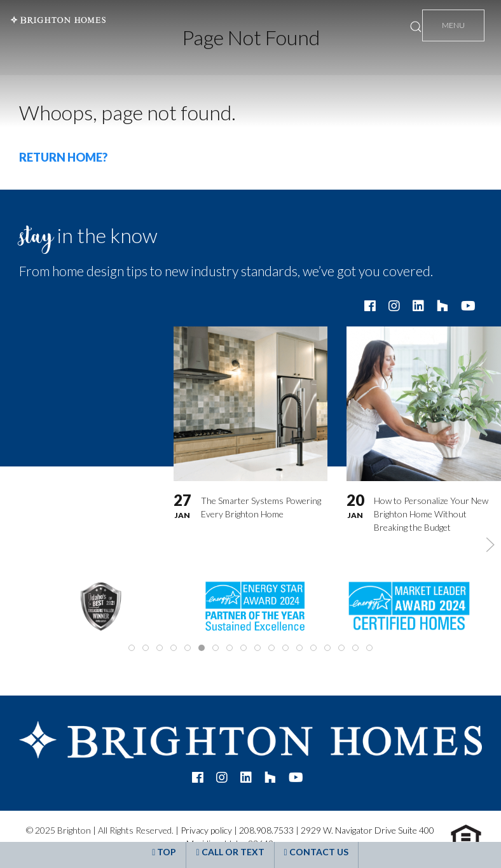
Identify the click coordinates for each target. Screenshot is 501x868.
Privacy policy (206, 830)
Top (164, 852)
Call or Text (230, 852)
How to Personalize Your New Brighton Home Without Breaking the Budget (431, 514)
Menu (453, 25)
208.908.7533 (266, 830)
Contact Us (316, 852)
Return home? (63, 157)
